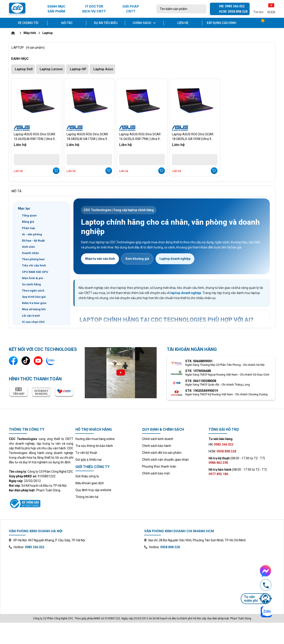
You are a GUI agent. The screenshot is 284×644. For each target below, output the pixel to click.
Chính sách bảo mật (156, 473)
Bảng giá (28, 222)
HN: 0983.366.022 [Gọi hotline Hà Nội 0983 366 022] (232, 6)
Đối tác (67, 23)
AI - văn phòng (32, 234)
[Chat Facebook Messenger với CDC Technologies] (256, 571)
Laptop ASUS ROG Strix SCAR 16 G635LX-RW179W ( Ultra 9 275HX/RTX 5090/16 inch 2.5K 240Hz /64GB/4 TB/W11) (140, 137)
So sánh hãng (31, 284)
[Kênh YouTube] (38, 361)
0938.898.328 (170, 547)
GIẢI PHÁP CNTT (131, 9)
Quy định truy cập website (93, 490)
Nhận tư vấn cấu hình (100, 259)
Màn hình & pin (33, 278)
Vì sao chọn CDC (33, 322)
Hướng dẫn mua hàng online (95, 439)
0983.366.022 (35, 547)
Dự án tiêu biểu (106, 23)
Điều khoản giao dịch (90, 483)
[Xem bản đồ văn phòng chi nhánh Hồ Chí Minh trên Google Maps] (210, 578)
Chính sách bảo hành (157, 446)
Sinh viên (28, 247)
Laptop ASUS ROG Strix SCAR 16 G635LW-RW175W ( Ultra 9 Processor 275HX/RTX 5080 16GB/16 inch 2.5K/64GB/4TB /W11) (35, 137)
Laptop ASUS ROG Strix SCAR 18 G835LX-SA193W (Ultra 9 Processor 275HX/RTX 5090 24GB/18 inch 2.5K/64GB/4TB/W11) (193, 137)
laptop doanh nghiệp (186, 293)
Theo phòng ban (33, 259)
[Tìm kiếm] (202, 9)
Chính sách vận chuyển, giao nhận (165, 460)
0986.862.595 (218, 463)
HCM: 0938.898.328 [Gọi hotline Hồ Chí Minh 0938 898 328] (233, 12)
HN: (221, 444)
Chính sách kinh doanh (158, 439)
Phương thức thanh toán (159, 466)
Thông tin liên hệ (87, 497)
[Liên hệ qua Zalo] (51, 361)
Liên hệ (183, 23)
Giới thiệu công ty (87, 476)
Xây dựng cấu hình (221, 23)
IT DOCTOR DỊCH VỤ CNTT (94, 9)
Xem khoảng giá (137, 259)
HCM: (222, 451)
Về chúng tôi (28, 23)
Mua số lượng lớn (34, 309)
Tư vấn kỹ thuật (86, 453)
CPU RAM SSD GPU (35, 272)
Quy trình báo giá (34, 297)
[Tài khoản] (272, 23)
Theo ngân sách (33, 291)
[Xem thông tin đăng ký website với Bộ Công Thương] (41, 503)
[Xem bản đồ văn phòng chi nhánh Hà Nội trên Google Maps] (74, 578)
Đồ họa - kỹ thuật (33, 241)
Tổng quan (29, 215)
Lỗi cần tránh (31, 316)
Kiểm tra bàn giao (34, 303)
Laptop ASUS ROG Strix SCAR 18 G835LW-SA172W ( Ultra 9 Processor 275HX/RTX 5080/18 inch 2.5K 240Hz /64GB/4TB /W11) (89, 137)
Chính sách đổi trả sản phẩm (162, 453)
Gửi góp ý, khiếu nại (89, 460)
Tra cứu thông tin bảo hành (94, 446)
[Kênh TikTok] (26, 361)
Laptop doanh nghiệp (175, 259)
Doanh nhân (30, 253)
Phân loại (29, 228)
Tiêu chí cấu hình (34, 265)
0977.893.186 (218, 474)
